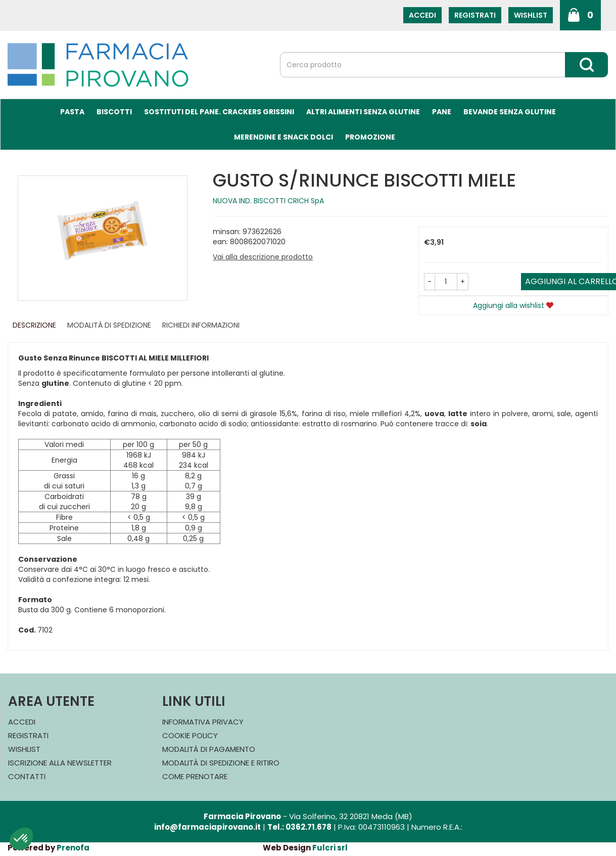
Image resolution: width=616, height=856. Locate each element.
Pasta (72, 112)
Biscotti (114, 112)
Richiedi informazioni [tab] (201, 325)
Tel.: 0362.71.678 (299, 827)
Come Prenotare (195, 776)
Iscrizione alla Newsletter (60, 763)
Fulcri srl (330, 848)
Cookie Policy (190, 735)
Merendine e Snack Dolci (283, 137)
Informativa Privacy (203, 722)
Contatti (27, 776)
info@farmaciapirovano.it (207, 827)
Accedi (422, 15)
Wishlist (531, 15)
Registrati (475, 15)
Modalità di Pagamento (209, 749)
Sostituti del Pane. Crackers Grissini (219, 112)
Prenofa (73, 848)
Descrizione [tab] (34, 325)
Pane (442, 112)
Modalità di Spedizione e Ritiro (221, 763)
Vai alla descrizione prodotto (263, 257)
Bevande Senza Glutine (510, 112)
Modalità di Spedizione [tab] (109, 325)
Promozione (370, 137)
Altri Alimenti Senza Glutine (363, 112)
